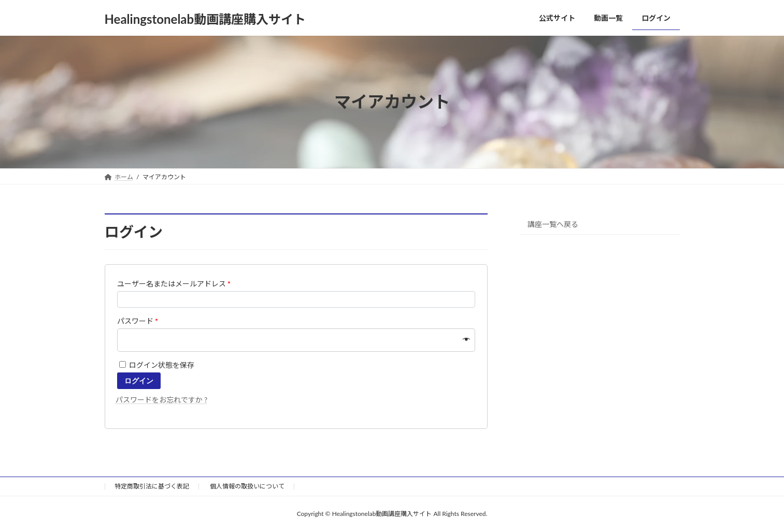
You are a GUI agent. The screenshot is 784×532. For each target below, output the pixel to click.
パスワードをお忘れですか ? (162, 400)
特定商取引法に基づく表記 (152, 486)
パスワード (138, 321)
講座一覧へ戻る (553, 224)
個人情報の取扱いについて (247, 486)
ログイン (139, 381)
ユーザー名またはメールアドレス (174, 284)
